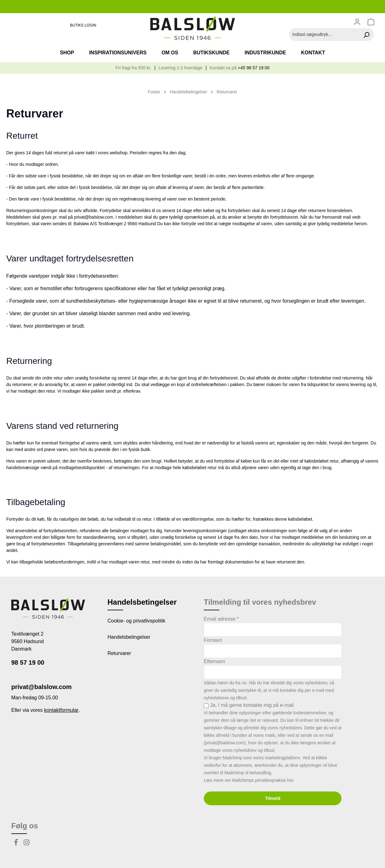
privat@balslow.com (41, 687)
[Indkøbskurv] (372, 22)
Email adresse (221, 619)
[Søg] (366, 35)
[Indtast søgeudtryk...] (324, 35)
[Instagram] (27, 844)
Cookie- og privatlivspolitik (136, 621)
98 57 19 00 (28, 662)
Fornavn (213, 640)
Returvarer (119, 653)
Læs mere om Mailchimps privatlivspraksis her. (249, 780)
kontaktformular (61, 710)
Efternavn (214, 661)
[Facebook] (17, 844)
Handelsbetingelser (129, 637)
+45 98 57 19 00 (254, 68)
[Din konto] (357, 22)
